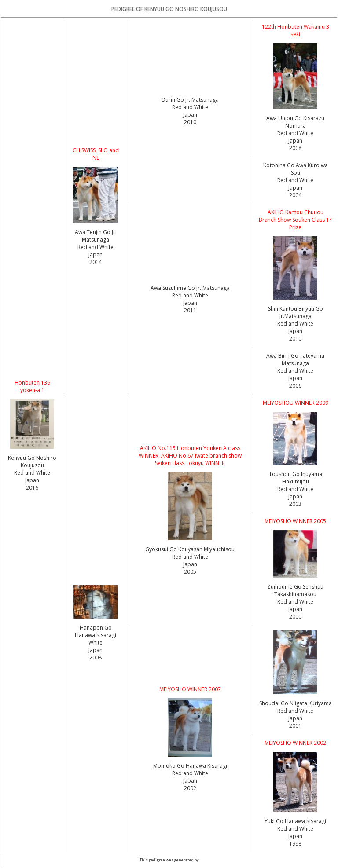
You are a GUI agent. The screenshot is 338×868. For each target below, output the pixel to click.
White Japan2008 (96, 650)
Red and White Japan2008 (295, 141)
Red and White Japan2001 (295, 718)
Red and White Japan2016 (32, 480)
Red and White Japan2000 (295, 609)
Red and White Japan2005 (190, 564)
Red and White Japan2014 (96, 255)
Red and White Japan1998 (295, 836)
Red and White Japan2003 (295, 496)
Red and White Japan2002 (190, 781)
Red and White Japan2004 (295, 188)
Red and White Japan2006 (295, 378)
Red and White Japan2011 (190, 303)
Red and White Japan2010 (190, 115)
